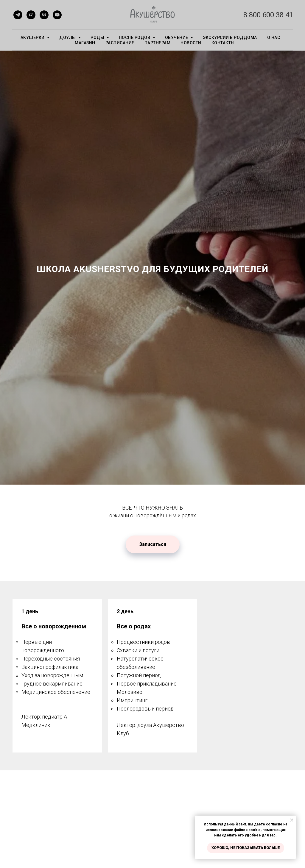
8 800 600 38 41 (268, 15)
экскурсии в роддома (230, 38)
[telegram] (18, 15)
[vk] (44, 15)
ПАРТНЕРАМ (158, 43)
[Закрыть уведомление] (292, 820)
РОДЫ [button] (98, 38)
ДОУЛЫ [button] (68, 38)
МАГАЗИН (85, 43)
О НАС (274, 38)
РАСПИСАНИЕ (120, 43)
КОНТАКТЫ (223, 43)
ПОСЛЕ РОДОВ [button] (135, 38)
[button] (153, 544)
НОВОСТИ (191, 43)
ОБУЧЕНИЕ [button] (177, 38)
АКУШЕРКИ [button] (33, 38)
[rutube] (31, 15)
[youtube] (57, 15)
